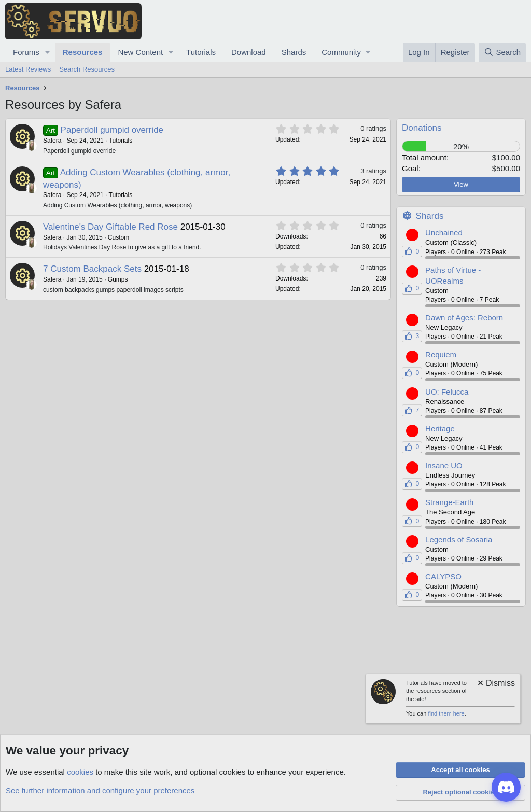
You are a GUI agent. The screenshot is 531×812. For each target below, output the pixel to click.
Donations (422, 128)
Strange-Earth (449, 502)
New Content (140, 52)
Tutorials (201, 52)
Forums (26, 52)
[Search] (502, 52)
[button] (48, 52)
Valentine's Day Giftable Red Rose (110, 227)
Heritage (440, 429)
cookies (80, 772)
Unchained (444, 233)
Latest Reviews (28, 69)
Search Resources (87, 69)
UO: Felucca (447, 392)
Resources (83, 52)
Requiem (441, 354)
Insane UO (444, 465)
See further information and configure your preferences (100, 790)
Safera (52, 141)
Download (249, 52)
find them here (446, 713)
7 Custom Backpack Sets (92, 269)
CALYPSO (443, 576)
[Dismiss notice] (495, 684)
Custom (118, 237)
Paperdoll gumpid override (112, 130)
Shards (294, 52)
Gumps (118, 279)
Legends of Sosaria (459, 540)
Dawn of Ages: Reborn (464, 318)
